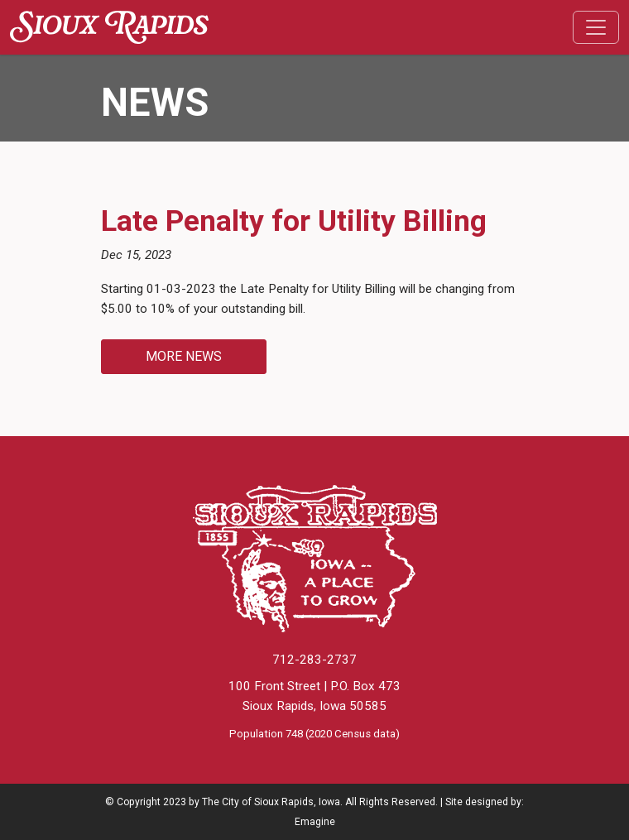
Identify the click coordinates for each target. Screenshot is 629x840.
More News (184, 356)
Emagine (315, 822)
